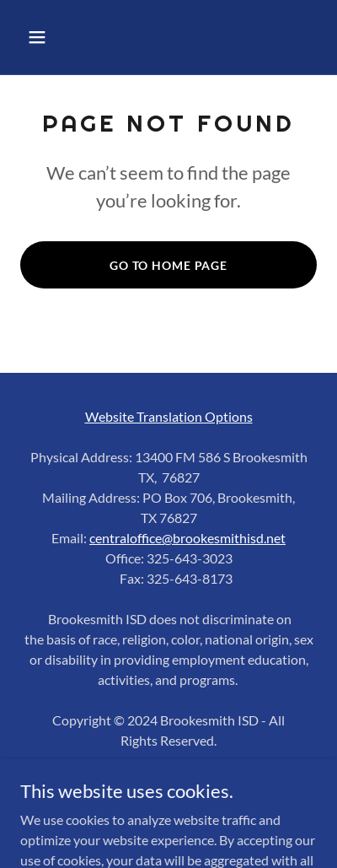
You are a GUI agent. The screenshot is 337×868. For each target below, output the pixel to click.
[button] (54, 37)
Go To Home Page (168, 265)
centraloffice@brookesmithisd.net (187, 538)
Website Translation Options (169, 416)
